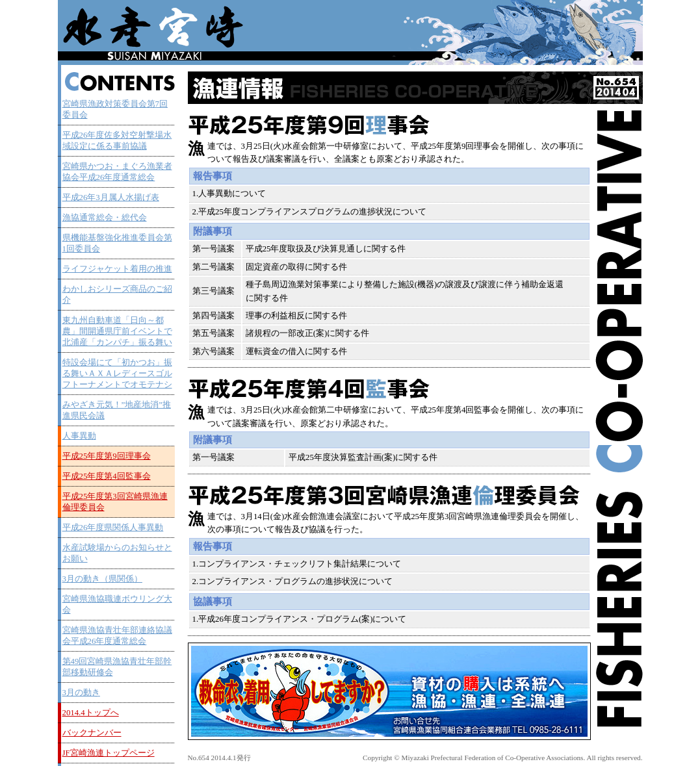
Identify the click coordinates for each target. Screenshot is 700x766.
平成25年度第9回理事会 (107, 456)
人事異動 (79, 436)
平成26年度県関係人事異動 (113, 528)
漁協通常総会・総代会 (105, 218)
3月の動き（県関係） (102, 579)
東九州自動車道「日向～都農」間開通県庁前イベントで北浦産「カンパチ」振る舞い (117, 331)
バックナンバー (92, 733)
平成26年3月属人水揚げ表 (111, 198)
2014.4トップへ (91, 713)
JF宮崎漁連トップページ (109, 753)
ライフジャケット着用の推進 (117, 269)
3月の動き (81, 693)
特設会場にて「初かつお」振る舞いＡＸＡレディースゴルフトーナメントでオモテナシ (117, 374)
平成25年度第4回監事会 (107, 476)
